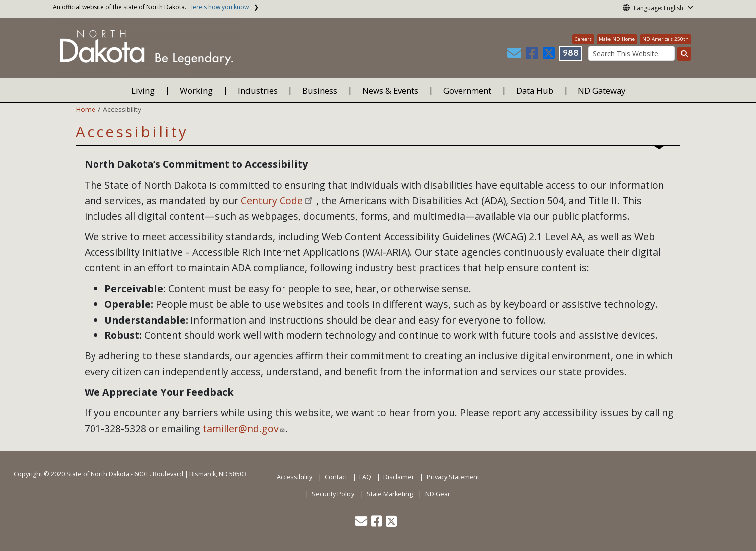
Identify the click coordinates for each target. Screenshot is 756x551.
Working (196, 90)
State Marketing (390, 494)
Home (86, 109)
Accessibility (294, 477)
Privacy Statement (453, 477)
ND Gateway (602, 90)
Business (320, 90)
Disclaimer (399, 477)
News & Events (390, 90)
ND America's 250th (665, 39)
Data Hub (535, 90)
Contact (336, 477)
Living (143, 90)
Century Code (272, 200)
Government (467, 90)
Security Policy (333, 494)
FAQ (365, 477)
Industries (258, 90)
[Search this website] (684, 54)
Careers (583, 39)
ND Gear (438, 494)
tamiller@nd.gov (241, 428)
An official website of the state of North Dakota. (151, 7)
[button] (515, 55)
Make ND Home (617, 39)
